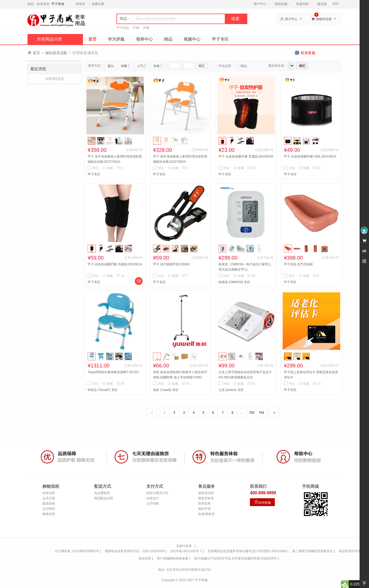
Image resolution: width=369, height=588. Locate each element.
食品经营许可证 (350, 551)
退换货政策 (206, 498)
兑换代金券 (184, 546)
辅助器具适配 (56, 53)
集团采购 (49, 503)
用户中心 (261, 4)
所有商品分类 (49, 39)
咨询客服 (262, 502)
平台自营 (223, 66)
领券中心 (144, 39)
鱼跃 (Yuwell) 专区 (166, 390)
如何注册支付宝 (157, 493)
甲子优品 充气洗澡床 (298, 264)
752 (252, 413)
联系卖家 (204, 503)
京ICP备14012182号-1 (186, 551)
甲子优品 (123, 28)
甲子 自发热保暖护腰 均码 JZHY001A (310, 156)
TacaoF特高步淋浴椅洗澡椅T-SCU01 (113, 372)
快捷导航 (304, 4)
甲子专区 (220, 39)
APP (336, 4)
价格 (156, 66)
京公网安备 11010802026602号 (77, 551)
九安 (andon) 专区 (231, 390)
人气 (140, 66)
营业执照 (145, 558)
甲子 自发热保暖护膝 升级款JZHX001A (115, 264)
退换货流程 (206, 493)
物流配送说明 (104, 498)
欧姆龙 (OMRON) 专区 (234, 282)
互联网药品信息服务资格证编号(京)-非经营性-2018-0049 (247, 551)
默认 (111, 66)
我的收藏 (283, 4)
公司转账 (153, 503)
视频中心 (192, 39)
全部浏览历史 (55, 79)
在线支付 (153, 498)
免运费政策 (102, 493)
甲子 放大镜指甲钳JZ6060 (171, 264)
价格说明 (49, 493)
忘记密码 (49, 509)
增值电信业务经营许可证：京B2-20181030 (135, 551)
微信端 (322, 4)
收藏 (107, 168)
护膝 (146, 28)
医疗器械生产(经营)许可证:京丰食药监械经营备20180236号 (236, 558)
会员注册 (49, 498)
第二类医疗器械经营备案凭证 (312, 551)
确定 (202, 66)
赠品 (242, 66)
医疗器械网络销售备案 (173, 558)
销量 (124, 66)
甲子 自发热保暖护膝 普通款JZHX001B (246, 156)
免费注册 (98, 4)
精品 (168, 39)
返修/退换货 (206, 514)
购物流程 (49, 514)
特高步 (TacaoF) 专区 (103, 390)
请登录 (80, 4)
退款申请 (204, 509)
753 (261, 413)
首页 (92, 39)
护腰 (136, 28)
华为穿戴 (116, 39)
